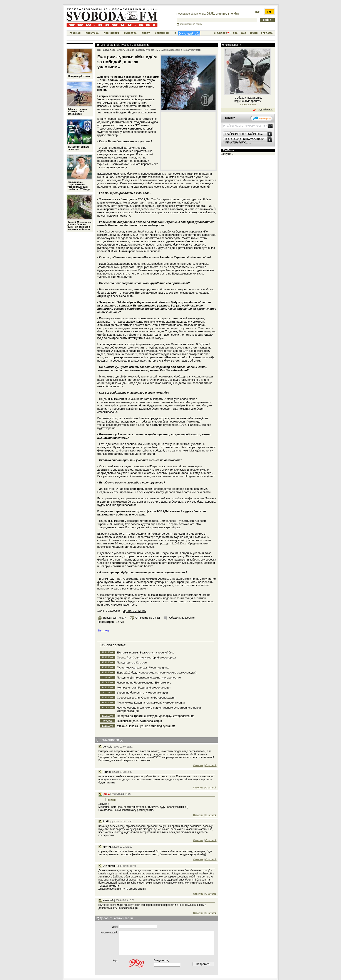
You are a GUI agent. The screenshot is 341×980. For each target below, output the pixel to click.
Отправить (203, 964)
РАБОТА (230, 118)
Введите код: (162, 960)
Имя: (115, 927)
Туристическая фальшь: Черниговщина (143, 668)
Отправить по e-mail (148, 618)
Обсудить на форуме (182, 618)
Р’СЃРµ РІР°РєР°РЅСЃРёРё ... (244, 134)
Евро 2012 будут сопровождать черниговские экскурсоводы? (157, 673)
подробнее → (265, 109)
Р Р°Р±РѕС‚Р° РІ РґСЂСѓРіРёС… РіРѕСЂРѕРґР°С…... (246, 141)
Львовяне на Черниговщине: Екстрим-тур (144, 683)
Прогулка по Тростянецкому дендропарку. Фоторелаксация (156, 716)
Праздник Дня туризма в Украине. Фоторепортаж (149, 678)
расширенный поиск (191, 24)
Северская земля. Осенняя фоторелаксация (146, 698)
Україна (130, 50)
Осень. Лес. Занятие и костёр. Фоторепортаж (147, 658)
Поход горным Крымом (132, 663)
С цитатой (211, 765)
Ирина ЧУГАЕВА (134, 611)
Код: (115, 960)
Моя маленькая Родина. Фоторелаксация (144, 688)
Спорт (120, 50)
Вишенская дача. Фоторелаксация (140, 721)
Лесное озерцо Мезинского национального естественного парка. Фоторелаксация (159, 709)
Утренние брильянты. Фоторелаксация (142, 693)
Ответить (198, 765)
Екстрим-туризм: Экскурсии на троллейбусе (146, 652)
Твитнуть (104, 631)
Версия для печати (115, 618)
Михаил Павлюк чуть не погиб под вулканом (146, 726)
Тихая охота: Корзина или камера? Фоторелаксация (151, 703)
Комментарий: (109, 933)
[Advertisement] (188, 141)
